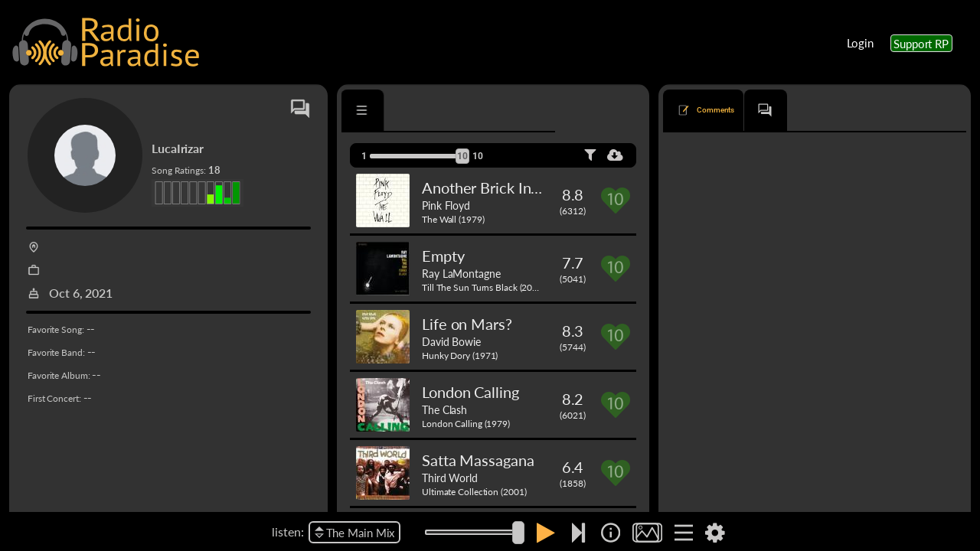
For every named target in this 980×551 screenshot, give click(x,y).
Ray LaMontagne (461, 273)
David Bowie (451, 341)
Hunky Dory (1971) (460, 355)
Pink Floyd (446, 205)
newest (774, 155)
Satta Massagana (478, 460)
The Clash (444, 409)
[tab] (385, 110)
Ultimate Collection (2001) (474, 492)
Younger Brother (742, 321)
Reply (941, 285)
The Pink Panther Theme (728, 217)
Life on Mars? (467, 324)
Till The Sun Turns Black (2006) (483, 287)
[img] (611, 533)
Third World (450, 478)
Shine (690, 321)
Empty (443, 256)
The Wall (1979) (453, 219)
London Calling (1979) (466, 424)
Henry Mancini (815, 217)
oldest (820, 155)
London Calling (470, 392)
